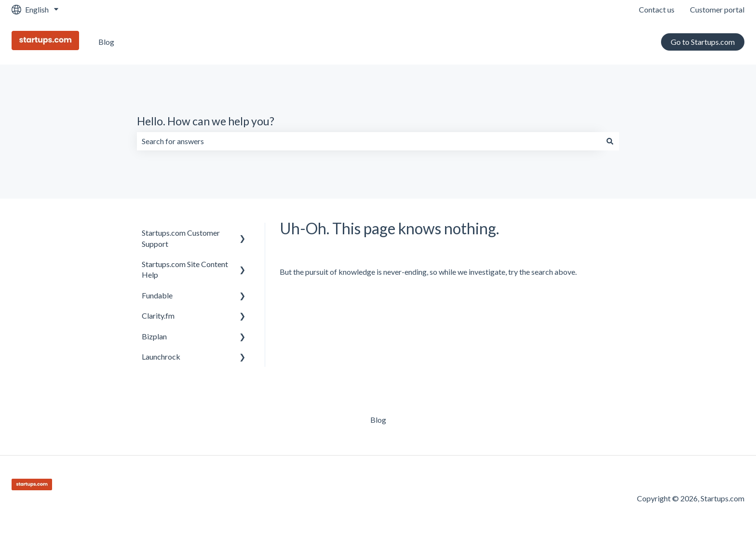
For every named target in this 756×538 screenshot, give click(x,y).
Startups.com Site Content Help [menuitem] (185, 269)
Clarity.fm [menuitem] (158, 316)
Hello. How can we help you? (206, 121)
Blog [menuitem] (378, 420)
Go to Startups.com (703, 42)
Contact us (657, 9)
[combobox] (369, 141)
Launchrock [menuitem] (161, 356)
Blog (106, 42)
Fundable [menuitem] (157, 295)
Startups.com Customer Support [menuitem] (181, 238)
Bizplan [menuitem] (154, 336)
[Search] (610, 141)
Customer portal (717, 9)
